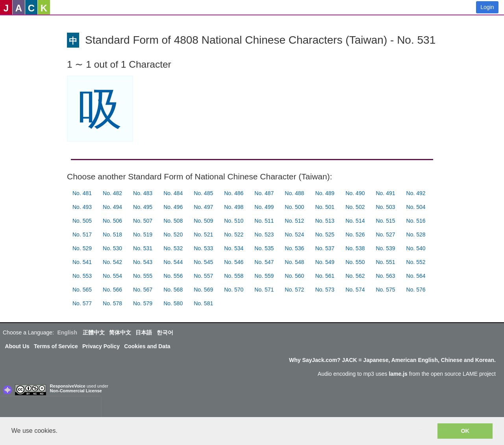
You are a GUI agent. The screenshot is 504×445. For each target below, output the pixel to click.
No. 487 (264, 193)
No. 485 (203, 193)
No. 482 (112, 193)
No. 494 (112, 207)
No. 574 (355, 290)
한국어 (165, 332)
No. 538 (355, 248)
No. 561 (325, 276)
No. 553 (82, 276)
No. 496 (173, 207)
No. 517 (82, 235)
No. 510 (234, 221)
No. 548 (294, 262)
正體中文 (94, 332)
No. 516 (416, 221)
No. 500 (294, 207)
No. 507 (143, 221)
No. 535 (264, 248)
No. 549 (325, 262)
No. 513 (325, 221)
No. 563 (385, 276)
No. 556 (173, 276)
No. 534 (234, 248)
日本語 (144, 332)
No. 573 (325, 290)
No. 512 (294, 221)
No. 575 (385, 290)
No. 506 (112, 221)
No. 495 (143, 207)
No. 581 (203, 303)
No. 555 (143, 276)
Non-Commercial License (76, 391)
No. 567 (143, 290)
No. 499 (264, 207)
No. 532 (173, 248)
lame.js (398, 374)
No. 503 (385, 207)
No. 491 (385, 193)
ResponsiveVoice (68, 386)
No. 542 (112, 262)
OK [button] (465, 431)
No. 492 (416, 193)
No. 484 (173, 193)
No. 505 (82, 221)
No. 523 (264, 235)
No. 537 (325, 248)
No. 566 (112, 290)
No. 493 (82, 207)
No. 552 (416, 262)
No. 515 (385, 221)
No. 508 (173, 221)
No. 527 (385, 235)
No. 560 (294, 276)
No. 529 (82, 248)
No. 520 (173, 235)
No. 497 (203, 207)
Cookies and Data (147, 346)
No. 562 (355, 276)
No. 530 (112, 248)
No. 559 (264, 276)
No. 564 (416, 276)
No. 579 (143, 303)
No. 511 (264, 221)
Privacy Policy (101, 346)
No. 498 (234, 207)
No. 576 (416, 290)
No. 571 (264, 290)
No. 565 (82, 290)
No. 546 (234, 262)
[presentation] (50, 408)
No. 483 (143, 193)
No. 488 (294, 193)
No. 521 (203, 235)
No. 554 (112, 276)
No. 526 (355, 235)
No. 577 (82, 303)
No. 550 (355, 262)
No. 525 (325, 235)
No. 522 (234, 235)
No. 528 (416, 235)
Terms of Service (56, 346)
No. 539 (385, 248)
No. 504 (416, 207)
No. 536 (294, 248)
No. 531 (143, 248)
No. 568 (173, 290)
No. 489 (325, 193)
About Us (17, 346)
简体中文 (120, 332)
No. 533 (203, 248)
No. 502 (355, 207)
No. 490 (355, 193)
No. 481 (82, 193)
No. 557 (203, 276)
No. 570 (234, 290)
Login (487, 7)
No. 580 (173, 303)
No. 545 (203, 262)
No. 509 (203, 221)
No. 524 (294, 235)
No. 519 (143, 235)
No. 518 (112, 235)
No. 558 (234, 276)
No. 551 (385, 262)
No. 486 (234, 193)
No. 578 (112, 303)
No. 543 (143, 262)
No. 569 (203, 290)
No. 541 (82, 262)
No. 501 (325, 207)
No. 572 (294, 290)
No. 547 (264, 262)
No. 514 (355, 221)
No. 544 (173, 262)
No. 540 (416, 248)
